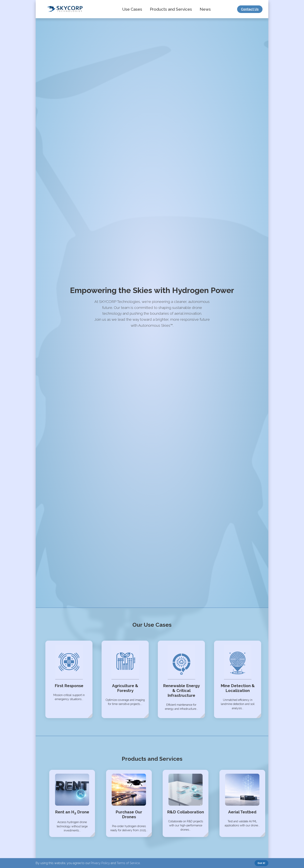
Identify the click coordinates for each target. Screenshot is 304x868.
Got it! (261, 863)
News (205, 9)
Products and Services (171, 9)
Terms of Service (128, 863)
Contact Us (250, 9)
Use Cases (132, 9)
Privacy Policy (100, 863)
